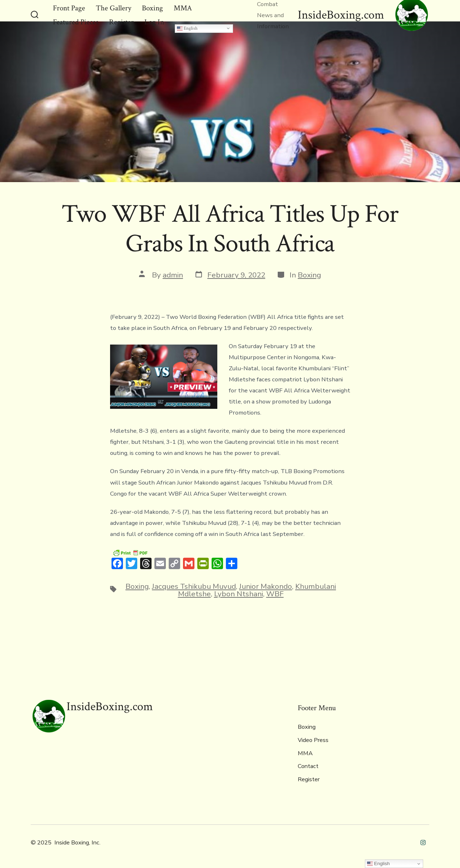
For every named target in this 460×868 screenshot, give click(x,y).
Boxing (309, 275)
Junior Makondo (266, 586)
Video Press (313, 740)
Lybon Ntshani (239, 594)
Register (309, 779)
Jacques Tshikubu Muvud (194, 586)
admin (173, 275)
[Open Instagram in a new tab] (423, 842)
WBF (275, 594)
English (187, 28)
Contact (308, 766)
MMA (305, 753)
